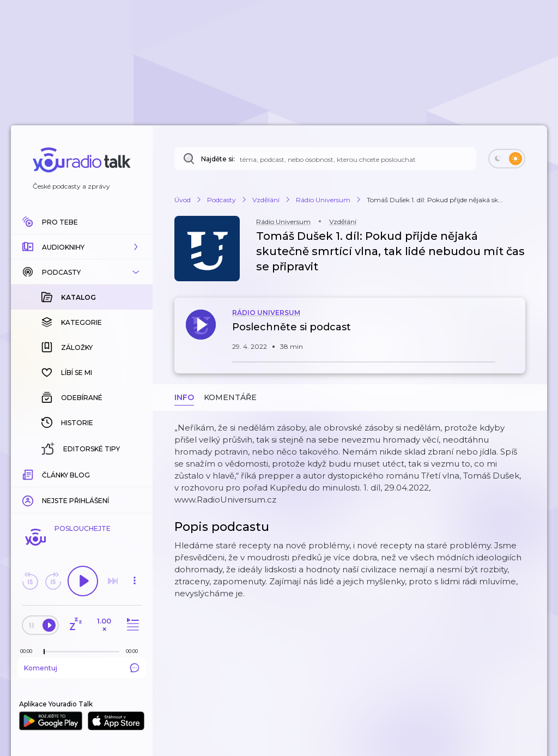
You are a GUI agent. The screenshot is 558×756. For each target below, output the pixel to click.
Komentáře (230, 397)
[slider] (44, 652)
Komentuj (82, 668)
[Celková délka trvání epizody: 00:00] (135, 651)
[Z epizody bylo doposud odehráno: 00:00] (29, 651)
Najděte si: (218, 159)
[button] (82, 247)
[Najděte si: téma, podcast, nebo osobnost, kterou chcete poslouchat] (325, 159)
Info (184, 397)
